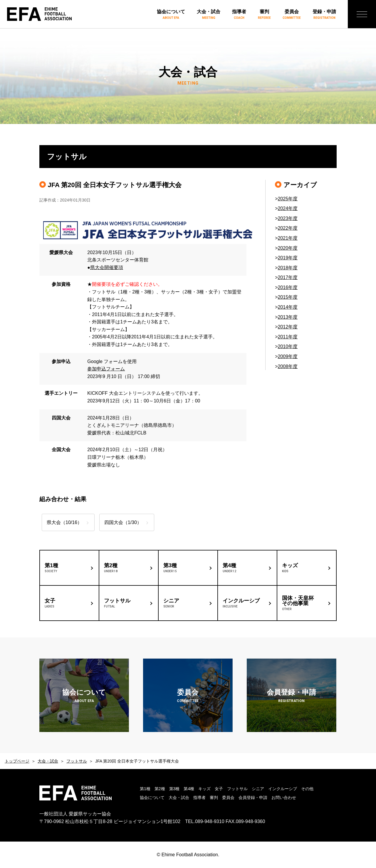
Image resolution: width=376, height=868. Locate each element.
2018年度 (288, 268)
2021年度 (288, 238)
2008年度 (288, 366)
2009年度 (288, 356)
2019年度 (288, 258)
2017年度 (288, 277)
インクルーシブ (283, 789)
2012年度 (288, 327)
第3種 (174, 789)
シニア (258, 789)
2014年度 (288, 307)
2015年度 (288, 297)
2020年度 (288, 248)
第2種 (160, 789)
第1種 (145, 789)
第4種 (189, 789)
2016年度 (288, 287)
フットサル (77, 761)
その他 (307, 789)
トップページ (17, 761)
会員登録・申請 (253, 798)
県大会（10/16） (64, 522)
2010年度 (288, 346)
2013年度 (288, 317)
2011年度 (288, 337)
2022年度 (288, 228)
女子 (219, 789)
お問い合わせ (284, 798)
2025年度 (288, 199)
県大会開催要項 (107, 267)
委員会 (292, 15)
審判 (264, 15)
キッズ (204, 789)
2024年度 (288, 208)
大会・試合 (209, 15)
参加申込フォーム (106, 369)
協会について (171, 15)
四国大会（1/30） (125, 522)
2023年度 (288, 218)
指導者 (239, 15)
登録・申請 (324, 15)
